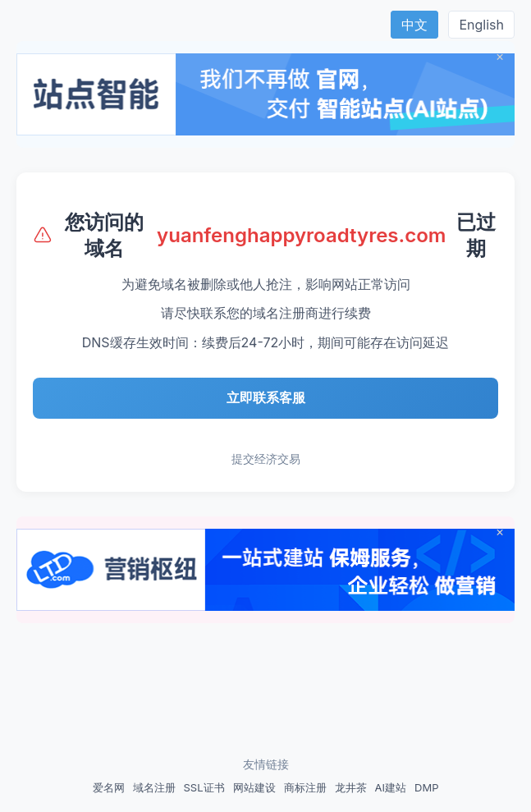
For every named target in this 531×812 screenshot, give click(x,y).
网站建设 (254, 787)
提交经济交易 (266, 459)
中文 (414, 25)
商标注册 (305, 787)
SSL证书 (204, 787)
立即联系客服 (266, 397)
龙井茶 (351, 787)
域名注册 (154, 787)
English (481, 25)
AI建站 (391, 787)
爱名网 (109, 787)
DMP (426, 787)
